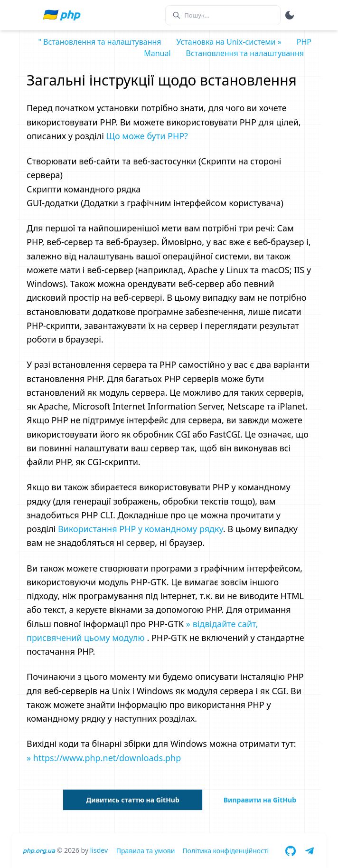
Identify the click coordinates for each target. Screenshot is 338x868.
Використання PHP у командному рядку (141, 529)
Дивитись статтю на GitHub (132, 800)
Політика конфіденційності (225, 851)
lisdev (99, 850)
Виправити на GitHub (260, 800)
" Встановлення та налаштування (99, 42)
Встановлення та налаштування (245, 53)
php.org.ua (39, 851)
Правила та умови (146, 851)
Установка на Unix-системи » (229, 42)
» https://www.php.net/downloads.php (104, 758)
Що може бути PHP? (147, 136)
